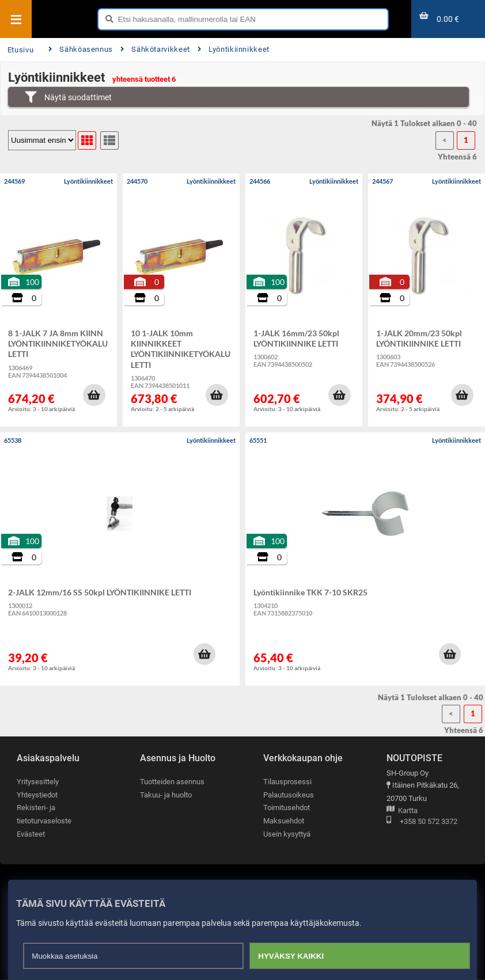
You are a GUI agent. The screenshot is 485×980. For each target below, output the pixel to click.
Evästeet (31, 834)
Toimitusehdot (287, 808)
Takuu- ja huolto (166, 795)
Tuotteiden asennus (172, 782)
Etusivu (20, 50)
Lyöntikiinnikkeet (234, 49)
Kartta (402, 811)
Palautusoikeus (289, 795)
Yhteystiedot (37, 795)
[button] (94, 395)
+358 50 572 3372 (422, 822)
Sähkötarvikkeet (155, 49)
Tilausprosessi (287, 782)
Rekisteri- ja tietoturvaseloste (44, 814)
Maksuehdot (284, 821)
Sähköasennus (81, 49)
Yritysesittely (38, 782)
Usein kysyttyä (287, 834)
